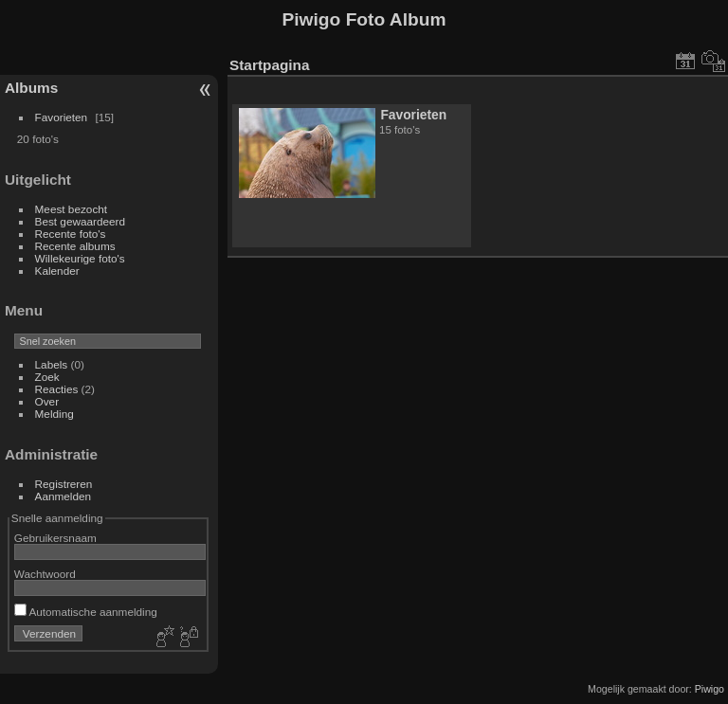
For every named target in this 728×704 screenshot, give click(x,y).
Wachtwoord (45, 574)
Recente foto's (71, 234)
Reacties (57, 389)
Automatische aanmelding (86, 612)
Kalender (57, 271)
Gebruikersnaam (55, 538)
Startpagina (270, 65)
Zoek (47, 377)
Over (47, 401)
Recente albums (75, 246)
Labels (52, 364)
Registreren (64, 484)
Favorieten (62, 117)
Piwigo (710, 689)
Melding (55, 414)
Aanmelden (64, 496)
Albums (31, 88)
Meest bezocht (72, 209)
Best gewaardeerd (81, 221)
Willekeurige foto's (80, 258)
